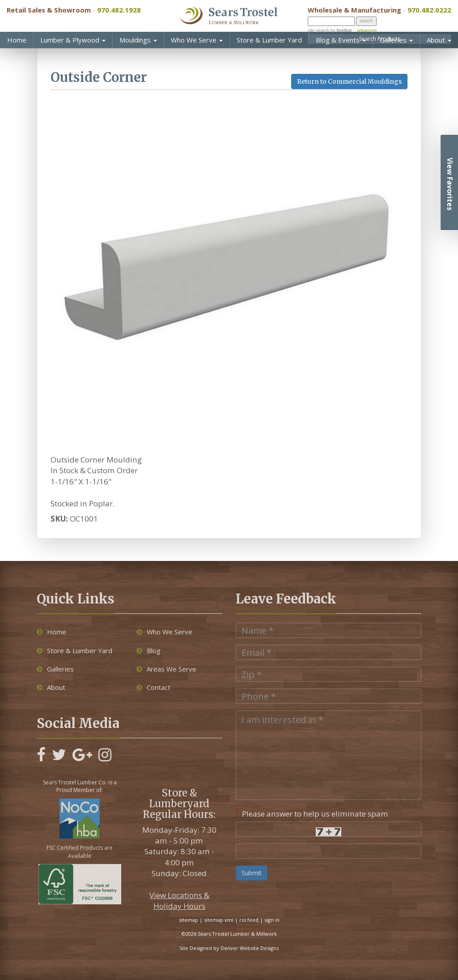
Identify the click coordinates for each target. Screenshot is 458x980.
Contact (153, 687)
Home (17, 40)
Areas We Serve (166, 669)
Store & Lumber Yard (269, 40)
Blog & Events (341, 40)
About (439, 40)
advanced (367, 31)
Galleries (396, 40)
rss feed (249, 920)
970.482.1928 (119, 10)
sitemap (189, 920)
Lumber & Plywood (73, 40)
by (340, 31)
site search (318, 31)
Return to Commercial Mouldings (349, 81)
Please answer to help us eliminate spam (312, 813)
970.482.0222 (429, 10)
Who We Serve (197, 40)
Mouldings (138, 40)
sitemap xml (219, 920)
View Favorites (450, 184)
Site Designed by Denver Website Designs (229, 948)
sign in (272, 920)
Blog (148, 650)
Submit (252, 873)
